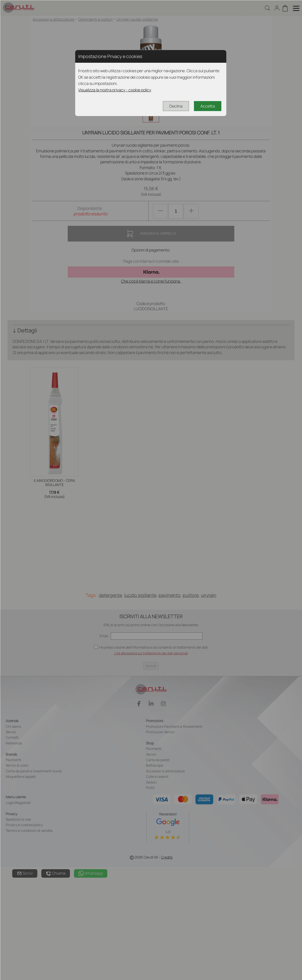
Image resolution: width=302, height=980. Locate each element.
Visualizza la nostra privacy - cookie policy (115, 90)
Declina (176, 106)
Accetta (208, 106)
